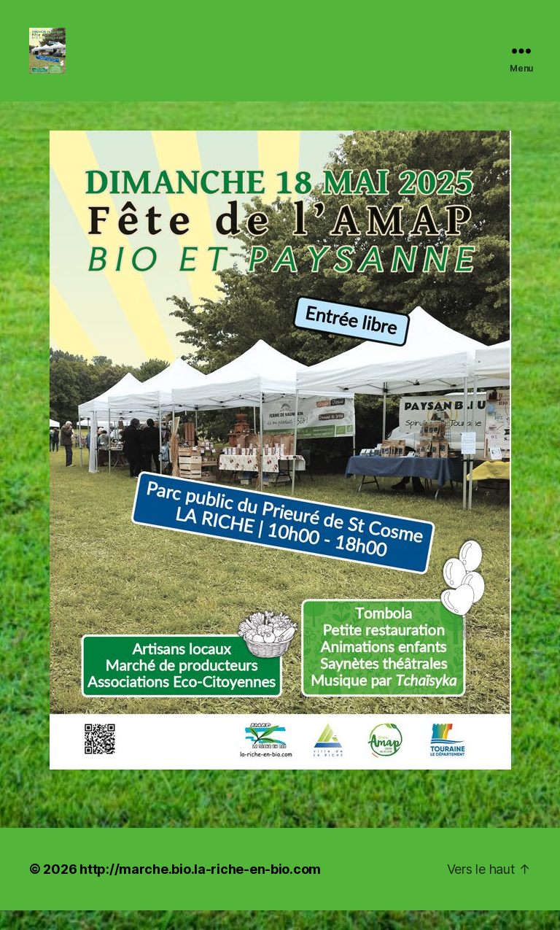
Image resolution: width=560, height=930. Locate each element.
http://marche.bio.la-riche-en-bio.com (200, 889)
